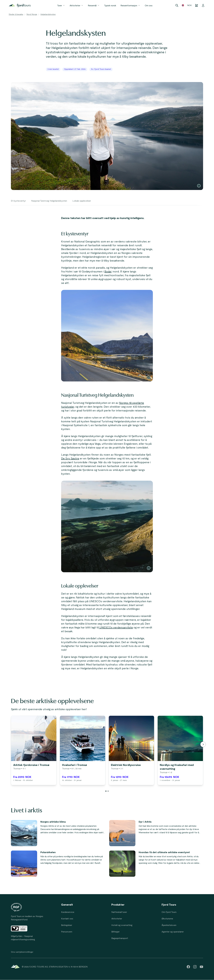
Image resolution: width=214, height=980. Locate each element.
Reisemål (94, 5)
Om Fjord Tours (169, 912)
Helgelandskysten (48, 14)
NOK (189, 5)
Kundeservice (68, 912)
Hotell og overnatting (122, 925)
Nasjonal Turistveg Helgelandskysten (49, 201)
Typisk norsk (110, 6)
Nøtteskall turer (119, 912)
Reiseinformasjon (130, 5)
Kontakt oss (67, 919)
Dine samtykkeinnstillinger (22, 952)
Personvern (67, 932)
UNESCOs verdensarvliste (116, 628)
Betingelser (67, 925)
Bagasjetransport (120, 938)
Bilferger (115, 932)
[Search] (177, 5)
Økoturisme (167, 919)
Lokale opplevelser (82, 201)
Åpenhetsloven (169, 925)
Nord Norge (32, 14)
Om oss (149, 6)
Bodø (108, 272)
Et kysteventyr (18, 201)
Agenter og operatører (173, 932)
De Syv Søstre (70, 459)
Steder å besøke (16, 14)
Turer (61, 5)
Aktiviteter (77, 5)
